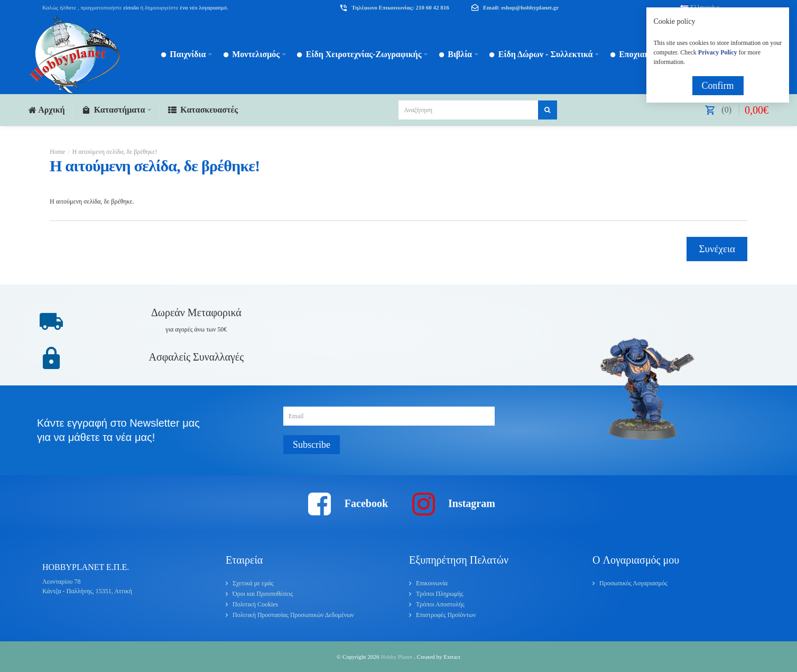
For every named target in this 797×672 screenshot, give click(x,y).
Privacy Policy (718, 52)
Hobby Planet (397, 657)
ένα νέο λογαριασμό (203, 7)
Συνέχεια (717, 249)
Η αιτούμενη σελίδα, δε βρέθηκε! (115, 152)
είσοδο (131, 7)
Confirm (718, 86)
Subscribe (312, 445)
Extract (452, 657)
